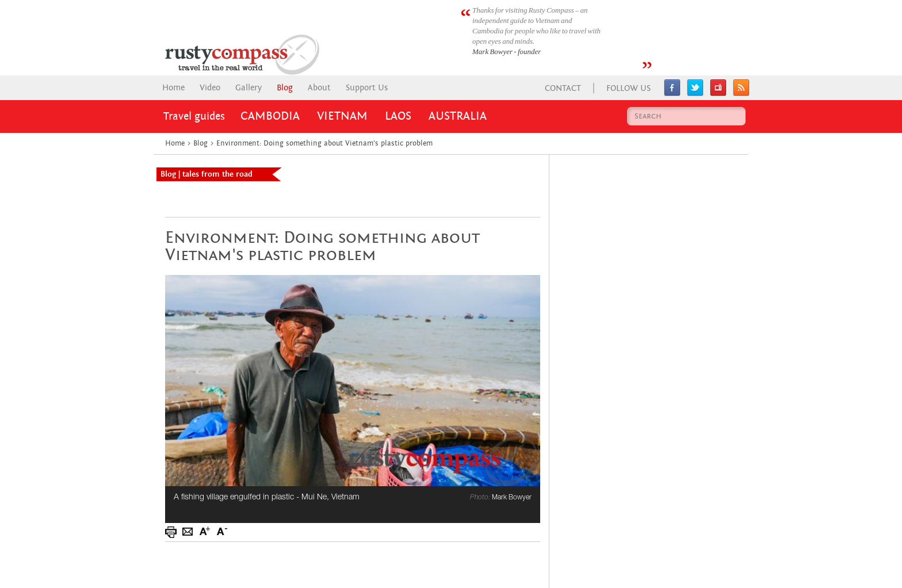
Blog (285, 88)
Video (210, 88)
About (319, 88)
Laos (398, 116)
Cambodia (270, 116)
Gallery (249, 88)
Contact (563, 88)
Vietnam (342, 116)
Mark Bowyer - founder (507, 51)
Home (173, 88)
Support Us (367, 88)
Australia (458, 116)
